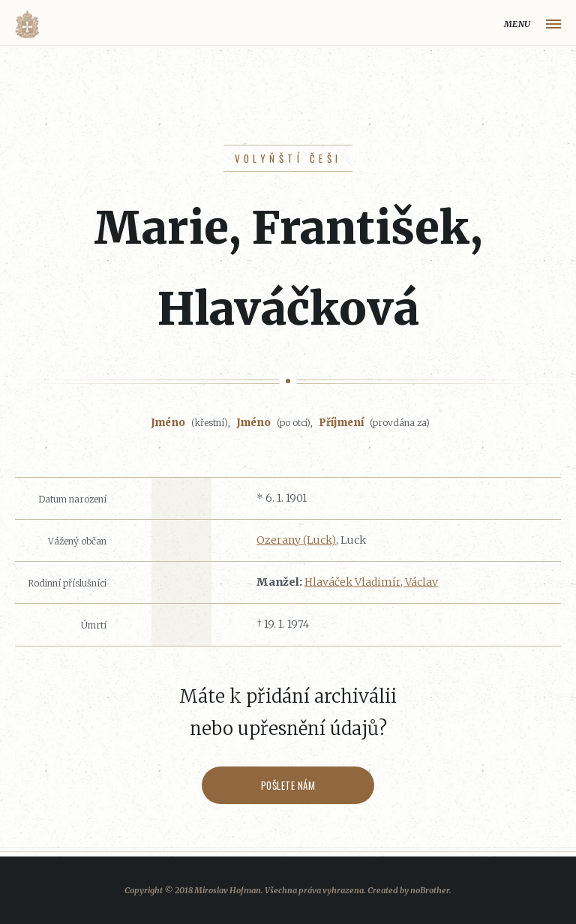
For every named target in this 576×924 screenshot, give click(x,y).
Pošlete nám (288, 785)
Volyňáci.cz (27, 24)
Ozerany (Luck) (296, 540)
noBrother (430, 890)
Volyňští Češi (288, 158)
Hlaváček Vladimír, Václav (371, 582)
